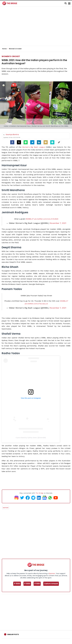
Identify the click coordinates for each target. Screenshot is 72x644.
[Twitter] (19, 142)
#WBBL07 (30, 219)
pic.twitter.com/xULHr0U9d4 (46, 219)
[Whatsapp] (26, 142)
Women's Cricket (11, 56)
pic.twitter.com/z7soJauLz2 (36, 304)
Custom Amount (51, 584)
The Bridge (39, 493)
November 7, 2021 (58, 223)
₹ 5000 (17, 584)
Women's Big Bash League (34, 147)
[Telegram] (32, 142)
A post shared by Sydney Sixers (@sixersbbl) (31, 438)
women (6, 508)
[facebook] (12, 142)
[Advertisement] (37, 28)
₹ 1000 (37, 584)
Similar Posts (13, 634)
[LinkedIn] (39, 142)
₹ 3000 (27, 584)
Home (5, 49)
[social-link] (59, 142)
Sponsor (52, 573)
